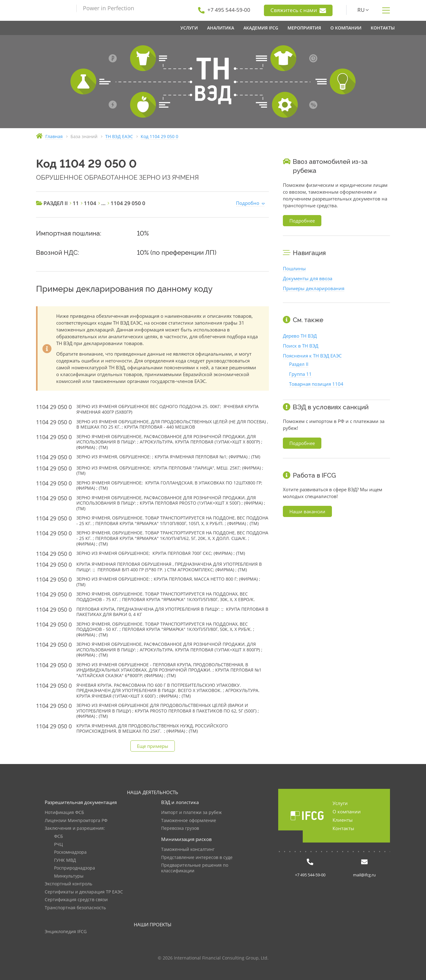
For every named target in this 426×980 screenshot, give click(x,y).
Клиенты (343, 820)
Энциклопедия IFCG (66, 932)
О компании (347, 811)
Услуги (340, 803)
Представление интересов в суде (197, 858)
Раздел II (299, 364)
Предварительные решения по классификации (195, 868)
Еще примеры (153, 746)
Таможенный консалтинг (188, 850)
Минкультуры (69, 876)
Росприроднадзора (75, 868)
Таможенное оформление (189, 821)
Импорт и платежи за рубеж (191, 813)
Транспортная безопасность (75, 908)
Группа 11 (300, 374)
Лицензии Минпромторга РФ (76, 821)
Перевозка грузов (180, 828)
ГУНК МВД (65, 860)
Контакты (343, 828)
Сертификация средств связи (76, 900)
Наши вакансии (307, 511)
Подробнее (302, 221)
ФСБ (59, 836)
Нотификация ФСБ (64, 813)
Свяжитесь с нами (298, 10)
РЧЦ (58, 845)
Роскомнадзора (70, 852)
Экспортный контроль (68, 884)
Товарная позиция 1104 (316, 384)
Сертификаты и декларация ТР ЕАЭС (84, 892)
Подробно (248, 203)
